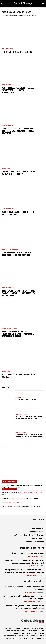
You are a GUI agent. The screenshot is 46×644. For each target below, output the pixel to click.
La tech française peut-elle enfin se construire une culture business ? (17, 254)
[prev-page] (3, 446)
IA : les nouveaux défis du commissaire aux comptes (19, 376)
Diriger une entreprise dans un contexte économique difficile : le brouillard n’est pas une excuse (19, 293)
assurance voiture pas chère (17, 499)
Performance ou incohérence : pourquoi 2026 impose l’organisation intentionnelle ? (18, 90)
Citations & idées (8, 49)
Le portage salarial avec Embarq (11, 502)
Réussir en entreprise (9, 328)
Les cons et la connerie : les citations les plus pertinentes (24, 588)
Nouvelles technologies (10, 249)
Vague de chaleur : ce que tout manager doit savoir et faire (18, 213)
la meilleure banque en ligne (15, 506)
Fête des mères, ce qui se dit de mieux (17, 52)
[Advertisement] (23, 465)
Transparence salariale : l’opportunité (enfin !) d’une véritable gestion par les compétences (18, 131)
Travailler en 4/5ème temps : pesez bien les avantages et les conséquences (25, 607)
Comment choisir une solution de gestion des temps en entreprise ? (19, 173)
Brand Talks (6, 168)
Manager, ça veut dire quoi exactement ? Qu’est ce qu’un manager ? (24, 597)
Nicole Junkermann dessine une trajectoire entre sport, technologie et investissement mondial (18, 334)
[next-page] (6, 446)
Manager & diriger (8, 85)
